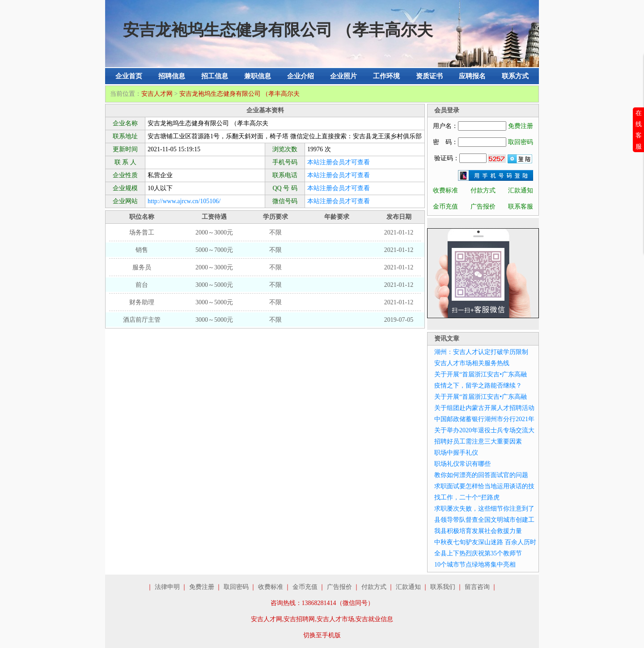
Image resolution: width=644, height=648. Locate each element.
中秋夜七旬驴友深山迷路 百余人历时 (485, 542)
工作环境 (386, 76)
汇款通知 (521, 190)
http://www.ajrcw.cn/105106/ (184, 201)
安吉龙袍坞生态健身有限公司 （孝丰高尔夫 (240, 94)
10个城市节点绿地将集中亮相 (475, 565)
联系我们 (443, 587)
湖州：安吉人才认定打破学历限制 (481, 352)
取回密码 (521, 142)
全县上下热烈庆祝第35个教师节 (478, 553)
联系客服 (521, 207)
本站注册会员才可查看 (339, 162)
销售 (142, 250)
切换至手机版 (322, 635)
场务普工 (142, 232)
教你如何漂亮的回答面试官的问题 (481, 475)
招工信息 (215, 76)
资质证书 (429, 76)
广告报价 (483, 207)
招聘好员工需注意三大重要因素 (478, 441)
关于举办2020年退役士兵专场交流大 (484, 430)
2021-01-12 (399, 232)
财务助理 (142, 302)
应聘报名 (472, 76)
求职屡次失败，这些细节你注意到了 (484, 509)
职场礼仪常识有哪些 (462, 464)
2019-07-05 (399, 320)
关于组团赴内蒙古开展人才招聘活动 (484, 408)
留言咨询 (477, 587)
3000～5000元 (214, 285)
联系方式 (515, 76)
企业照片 (343, 76)
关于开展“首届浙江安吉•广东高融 (481, 374)
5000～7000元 (214, 250)
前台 (142, 285)
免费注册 (521, 126)
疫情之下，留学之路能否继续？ (478, 386)
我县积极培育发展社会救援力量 (478, 531)
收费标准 (445, 190)
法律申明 (167, 587)
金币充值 (445, 207)
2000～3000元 (214, 232)
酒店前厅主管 (142, 320)
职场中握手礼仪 (456, 453)
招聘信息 (172, 76)
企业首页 (129, 76)
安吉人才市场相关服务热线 (472, 363)
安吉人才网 (157, 94)
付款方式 (483, 190)
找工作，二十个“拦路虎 (467, 497)
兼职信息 (258, 76)
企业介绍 (301, 76)
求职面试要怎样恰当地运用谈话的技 (484, 486)
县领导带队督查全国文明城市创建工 (484, 520)
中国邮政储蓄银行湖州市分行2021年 (484, 419)
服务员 (142, 267)
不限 (275, 232)
